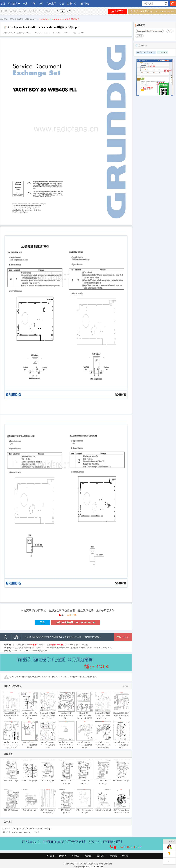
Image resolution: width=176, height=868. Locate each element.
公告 (62, 4)
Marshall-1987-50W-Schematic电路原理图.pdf (85, 735)
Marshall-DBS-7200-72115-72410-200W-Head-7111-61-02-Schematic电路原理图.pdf (48, 708)
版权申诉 (44, 11)
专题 (25, 4)
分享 (13, 11)
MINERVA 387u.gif (11, 800)
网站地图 (75, 856)
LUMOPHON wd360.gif (103, 772)
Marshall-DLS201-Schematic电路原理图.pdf (48, 735)
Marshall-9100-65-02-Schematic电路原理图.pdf (121, 735)
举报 (33, 11)
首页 (3, 4)
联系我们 (126, 856)
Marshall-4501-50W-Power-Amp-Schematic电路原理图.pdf (11, 735)
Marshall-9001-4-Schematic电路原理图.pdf (30, 735)
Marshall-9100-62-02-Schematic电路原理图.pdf (11, 705)
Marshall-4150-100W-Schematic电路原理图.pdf (30, 705)
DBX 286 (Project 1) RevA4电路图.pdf (48, 801)
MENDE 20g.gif (48, 771)
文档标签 (143, 46)
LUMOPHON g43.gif (30, 771)
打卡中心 (72, 4)
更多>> (125, 686)
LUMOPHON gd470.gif (66, 801)
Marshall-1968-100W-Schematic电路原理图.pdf (121, 705)
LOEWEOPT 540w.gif (121, 771)
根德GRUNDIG (31, 19)
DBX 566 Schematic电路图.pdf (85, 801)
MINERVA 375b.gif (11, 771)
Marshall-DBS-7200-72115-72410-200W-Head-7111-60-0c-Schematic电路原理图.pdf (103, 708)
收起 (172, 842)
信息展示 (51, 4)
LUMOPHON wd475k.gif (85, 772)
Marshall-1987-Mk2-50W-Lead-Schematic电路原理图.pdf (103, 735)
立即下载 (117, 11)
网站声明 (63, 856)
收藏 (22, 11)
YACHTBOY (162, 52)
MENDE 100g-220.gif (103, 800)
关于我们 (50, 856)
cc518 (13, 33)
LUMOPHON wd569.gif (66, 772)
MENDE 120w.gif (30, 800)
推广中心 (84, 4)
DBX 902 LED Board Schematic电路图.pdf (121, 801)
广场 (33, 4)
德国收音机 (19, 19)
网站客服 (113, 856)
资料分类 (13, 4)
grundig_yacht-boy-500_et (146, 52)
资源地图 (88, 856)
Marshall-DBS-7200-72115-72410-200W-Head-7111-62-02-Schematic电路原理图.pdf (66, 737)
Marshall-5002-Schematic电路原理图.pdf (66, 705)
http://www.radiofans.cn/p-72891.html (25, 832)
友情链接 (101, 856)
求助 (41, 4)
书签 (4, 11)
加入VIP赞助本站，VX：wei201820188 (152, 11)
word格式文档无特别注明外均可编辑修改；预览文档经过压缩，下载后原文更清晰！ (63, 637)
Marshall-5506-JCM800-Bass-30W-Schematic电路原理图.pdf (85, 707)
